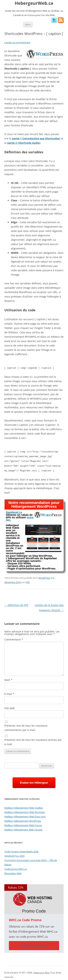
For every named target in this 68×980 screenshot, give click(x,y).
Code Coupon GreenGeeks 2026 (21, 850)
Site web (10, 707)
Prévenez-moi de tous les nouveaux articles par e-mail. (33, 741)
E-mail (9, 692)
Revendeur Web (13, 872)
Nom (8, 678)
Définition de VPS (16, 604)
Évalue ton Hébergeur (34, 781)
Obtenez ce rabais (34, 944)
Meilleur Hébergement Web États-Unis (25, 815)
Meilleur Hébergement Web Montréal (24, 811)
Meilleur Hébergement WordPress (23, 819)
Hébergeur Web (41, 971)
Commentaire (14, 638)
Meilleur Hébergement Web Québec (24, 806)
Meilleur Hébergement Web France (23, 824)
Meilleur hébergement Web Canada (23, 828)
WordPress (44, 576)
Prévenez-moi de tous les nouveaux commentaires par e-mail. (26, 726)
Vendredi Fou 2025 (14, 854)
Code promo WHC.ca (16, 867)
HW (28, 581)
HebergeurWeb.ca (34, 3)
